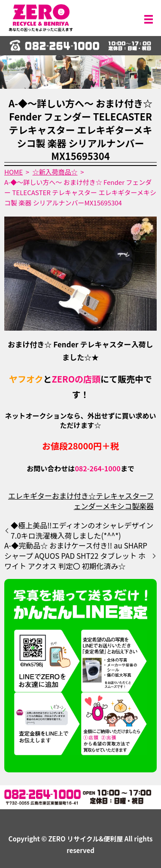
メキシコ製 (121, 506)
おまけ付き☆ (74, 496)
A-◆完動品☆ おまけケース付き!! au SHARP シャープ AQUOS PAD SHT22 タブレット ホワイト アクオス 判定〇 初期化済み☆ (76, 556)
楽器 (146, 506)
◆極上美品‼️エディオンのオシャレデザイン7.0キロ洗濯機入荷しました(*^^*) (82, 530)
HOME (14, 172)
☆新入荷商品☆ (55, 172)
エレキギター (30, 496)
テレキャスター (121, 496)
